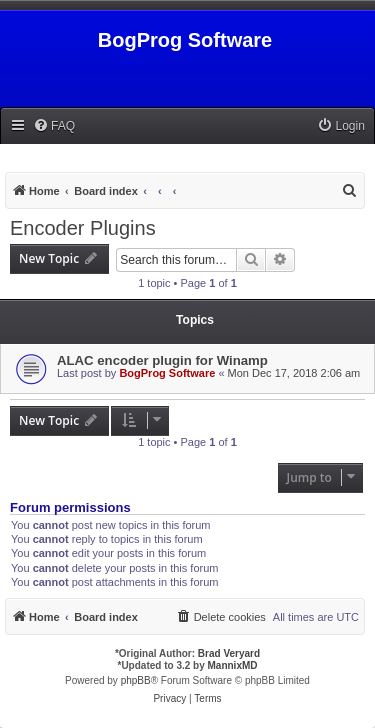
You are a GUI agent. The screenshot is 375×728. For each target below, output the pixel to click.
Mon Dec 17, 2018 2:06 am (294, 373)
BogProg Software (167, 373)
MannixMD (233, 665)
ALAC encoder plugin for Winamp (162, 360)
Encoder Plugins (83, 228)
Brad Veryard (229, 653)
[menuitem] (54, 126)
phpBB (136, 680)
